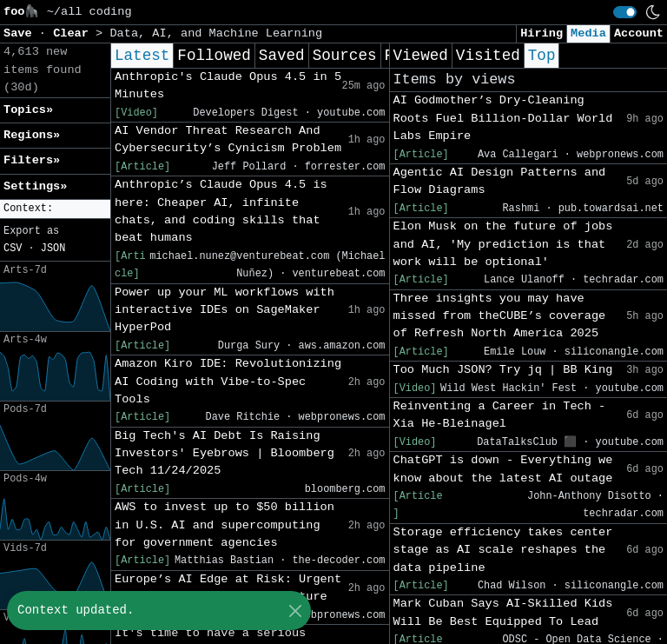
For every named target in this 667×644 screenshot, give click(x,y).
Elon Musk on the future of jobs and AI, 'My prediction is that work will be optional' (503, 244)
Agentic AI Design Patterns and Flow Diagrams (500, 181)
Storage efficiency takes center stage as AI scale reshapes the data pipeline (503, 550)
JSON (53, 249)
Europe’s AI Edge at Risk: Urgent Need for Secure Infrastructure (228, 588)
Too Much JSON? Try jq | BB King (503, 370)
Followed (214, 56)
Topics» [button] (28, 110)
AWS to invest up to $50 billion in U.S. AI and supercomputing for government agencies (225, 525)
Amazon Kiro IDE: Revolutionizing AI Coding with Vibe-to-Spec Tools (228, 382)
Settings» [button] (35, 186)
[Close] (295, 611)
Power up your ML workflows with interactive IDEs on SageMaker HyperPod (225, 310)
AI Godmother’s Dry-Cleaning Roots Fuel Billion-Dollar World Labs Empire (503, 118)
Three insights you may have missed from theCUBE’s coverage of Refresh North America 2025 (500, 316)
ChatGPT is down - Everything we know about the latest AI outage (503, 469)
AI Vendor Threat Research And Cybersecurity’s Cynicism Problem (228, 139)
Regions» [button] (32, 135)
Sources (345, 56)
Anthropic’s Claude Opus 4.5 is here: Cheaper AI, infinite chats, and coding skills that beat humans (221, 211)
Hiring (542, 33)
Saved (282, 56)
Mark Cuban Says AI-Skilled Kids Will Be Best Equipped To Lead (503, 612)
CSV (13, 249)
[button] (55, 209)
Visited (488, 56)
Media (588, 33)
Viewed (421, 56)
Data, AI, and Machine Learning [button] (216, 33)
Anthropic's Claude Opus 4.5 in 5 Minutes (228, 86)
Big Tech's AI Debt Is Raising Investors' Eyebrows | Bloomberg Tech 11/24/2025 (225, 454)
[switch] (625, 12)
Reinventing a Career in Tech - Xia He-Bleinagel (500, 415)
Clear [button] (74, 33)
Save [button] (21, 33)
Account (639, 33)
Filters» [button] (32, 160)
